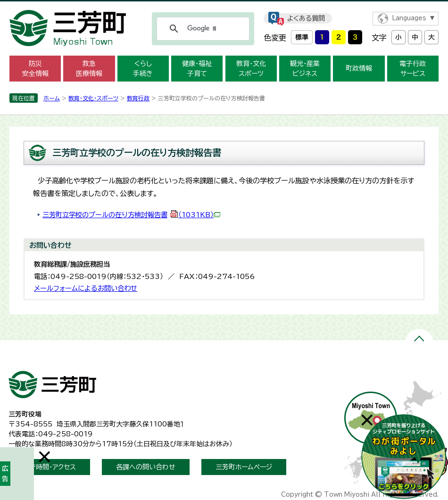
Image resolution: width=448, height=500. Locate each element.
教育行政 (138, 98)
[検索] (202, 29)
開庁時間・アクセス (49, 467)
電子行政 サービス (413, 69)
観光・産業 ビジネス (305, 69)
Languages (409, 18)
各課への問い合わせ (146, 467)
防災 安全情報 (35, 69)
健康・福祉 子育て (197, 69)
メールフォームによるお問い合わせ (86, 288)
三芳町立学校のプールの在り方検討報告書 (131, 215)
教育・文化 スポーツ (251, 69)
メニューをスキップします (224, 6)
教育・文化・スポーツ (93, 98)
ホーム (52, 98)
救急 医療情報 (89, 69)
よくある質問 (306, 18)
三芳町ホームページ (244, 467)
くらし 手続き (143, 69)
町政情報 (359, 68)
